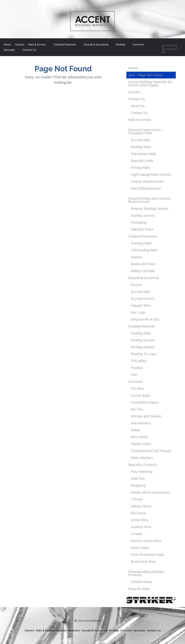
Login (107, 621)
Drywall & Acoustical (96, 45)
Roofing (120, 45)
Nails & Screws (37, 45)
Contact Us (29, 50)
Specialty (9, 50)
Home (7, 45)
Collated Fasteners (65, 45)
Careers (20, 45)
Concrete (138, 45)
